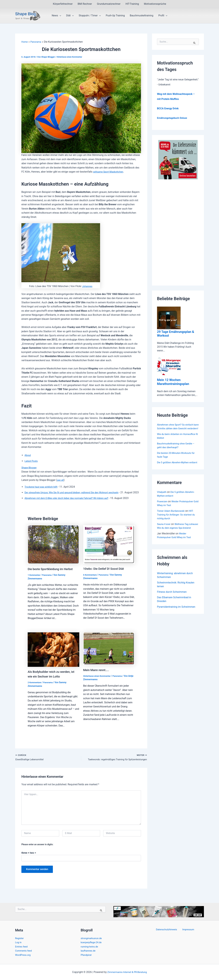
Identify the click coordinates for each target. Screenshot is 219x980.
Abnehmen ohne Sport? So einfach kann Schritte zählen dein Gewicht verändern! (176, 428)
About (28, 455)
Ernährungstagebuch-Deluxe (173, 118)
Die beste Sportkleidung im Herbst (52, 573)
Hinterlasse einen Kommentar (70, 57)
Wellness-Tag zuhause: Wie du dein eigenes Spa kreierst (176, 535)
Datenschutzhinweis (167, 930)
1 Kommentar (34, 579)
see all (61, 480)
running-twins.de (90, 947)
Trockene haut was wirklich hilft (42, 487)
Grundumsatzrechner (109, 4)
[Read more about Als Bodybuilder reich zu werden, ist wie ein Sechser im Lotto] (53, 653)
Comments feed (24, 951)
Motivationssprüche (155, 4)
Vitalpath (162, 499)
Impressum (188, 930)
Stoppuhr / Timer (90, 16)
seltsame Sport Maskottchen (109, 172)
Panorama (48, 579)
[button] (60, 16)
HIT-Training (132, 4)
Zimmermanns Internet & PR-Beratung (127, 972)
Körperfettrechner (63, 4)
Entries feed (22, 947)
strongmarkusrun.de (92, 938)
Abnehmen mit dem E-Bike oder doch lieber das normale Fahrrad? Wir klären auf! (69, 502)
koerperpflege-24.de (92, 942)
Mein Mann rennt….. (97, 674)
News (56, 16)
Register (20, 938)
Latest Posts (32, 461)
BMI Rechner (85, 4)
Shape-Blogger (30, 468)
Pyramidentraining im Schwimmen (176, 618)
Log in (18, 942)
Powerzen (163, 509)
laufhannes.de (89, 951)
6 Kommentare (90, 579)
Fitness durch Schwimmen (172, 603)
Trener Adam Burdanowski (172, 518)
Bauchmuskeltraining (142, 15)
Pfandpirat (87, 955)
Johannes (87, 286)
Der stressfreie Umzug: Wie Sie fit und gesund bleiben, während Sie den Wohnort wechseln (75, 492)
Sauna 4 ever (164, 531)
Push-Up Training (115, 15)
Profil (163, 16)
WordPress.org (23, 955)
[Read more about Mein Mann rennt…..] (109, 653)
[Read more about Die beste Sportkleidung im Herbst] (53, 549)
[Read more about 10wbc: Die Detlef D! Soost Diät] (109, 548)
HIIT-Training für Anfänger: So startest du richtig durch (177, 522)
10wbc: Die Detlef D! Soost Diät (105, 573)
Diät (70, 16)
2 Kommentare (35, 686)
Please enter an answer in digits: (37, 848)
